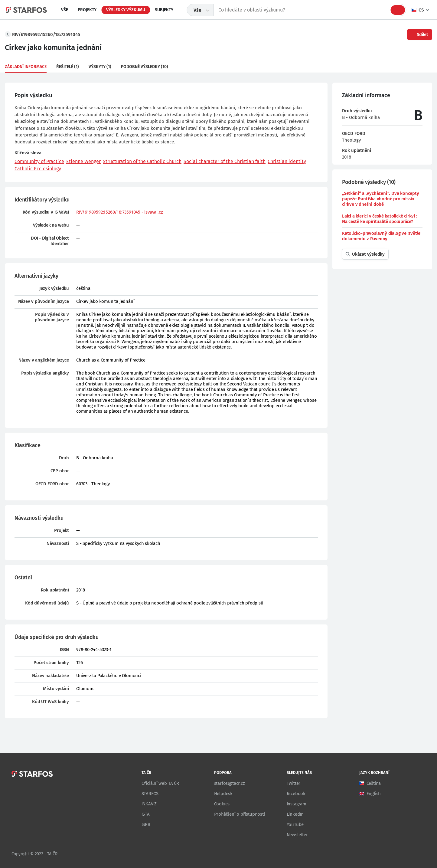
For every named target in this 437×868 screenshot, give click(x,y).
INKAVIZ (149, 804)
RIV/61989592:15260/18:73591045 (46, 34)
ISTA (146, 814)
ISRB (146, 824)
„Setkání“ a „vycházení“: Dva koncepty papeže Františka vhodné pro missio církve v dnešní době (381, 199)
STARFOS (150, 794)
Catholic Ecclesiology (38, 169)
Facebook (296, 794)
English (374, 794)
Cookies (222, 804)
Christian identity (287, 161)
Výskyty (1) (100, 67)
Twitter (294, 783)
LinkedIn (295, 814)
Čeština (374, 783)
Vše (65, 10)
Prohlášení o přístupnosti (240, 814)
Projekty (87, 10)
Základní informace (26, 67)
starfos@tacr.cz (230, 783)
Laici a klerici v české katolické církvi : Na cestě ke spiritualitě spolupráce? (380, 219)
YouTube (295, 824)
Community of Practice (39, 161)
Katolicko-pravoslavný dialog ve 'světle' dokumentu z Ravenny (382, 236)
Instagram (297, 804)
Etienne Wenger (83, 161)
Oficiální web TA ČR (160, 783)
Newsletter (297, 835)
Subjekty (164, 10)
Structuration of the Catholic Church (142, 161)
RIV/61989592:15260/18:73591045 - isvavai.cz (119, 212)
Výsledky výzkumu (126, 10)
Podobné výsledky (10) (145, 67)
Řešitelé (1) (68, 67)
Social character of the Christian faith (225, 161)
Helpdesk (223, 794)
